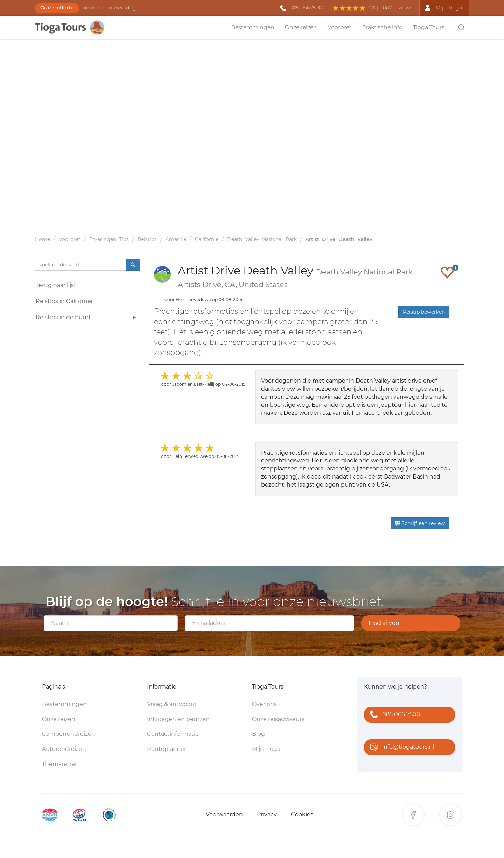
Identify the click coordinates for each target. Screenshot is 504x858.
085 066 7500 (394, 715)
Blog (258, 734)
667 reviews (398, 8)
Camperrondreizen (69, 734)
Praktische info (382, 27)
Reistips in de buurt (87, 318)
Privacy (267, 814)
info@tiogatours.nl (400, 748)
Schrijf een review (420, 523)
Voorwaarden (224, 814)
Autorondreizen (64, 749)
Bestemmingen (253, 27)
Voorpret (339, 27)
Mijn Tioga (266, 749)
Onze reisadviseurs (278, 719)
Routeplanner (167, 749)
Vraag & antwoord (172, 704)
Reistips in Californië (64, 301)
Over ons (264, 704)
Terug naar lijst (56, 285)
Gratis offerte (57, 8)
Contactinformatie (173, 734)
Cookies (302, 814)
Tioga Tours (429, 27)
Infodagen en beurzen (178, 719)
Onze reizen (301, 27)
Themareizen (60, 764)
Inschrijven (384, 623)
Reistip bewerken (424, 312)
